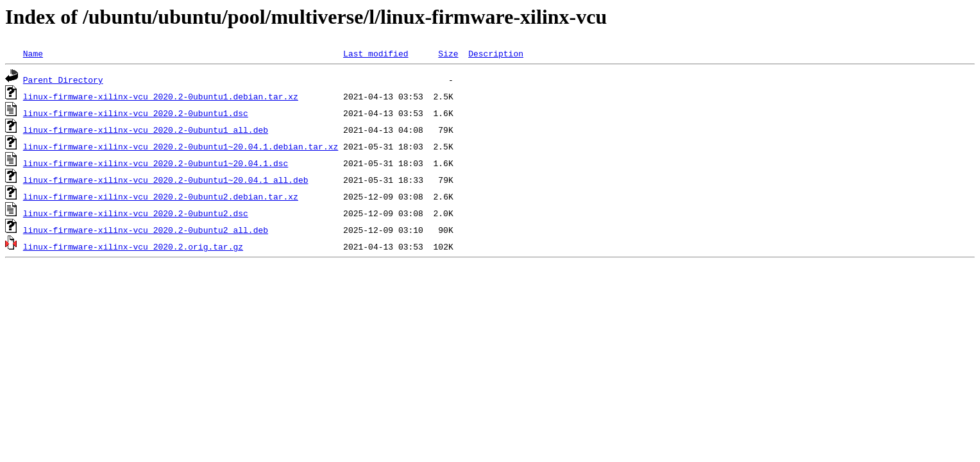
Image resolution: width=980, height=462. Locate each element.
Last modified (376, 53)
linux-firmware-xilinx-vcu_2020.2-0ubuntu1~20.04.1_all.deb (166, 180)
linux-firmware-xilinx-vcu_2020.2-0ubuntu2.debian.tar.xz (161, 196)
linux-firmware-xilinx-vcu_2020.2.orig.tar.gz (133, 246)
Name (33, 53)
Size (448, 53)
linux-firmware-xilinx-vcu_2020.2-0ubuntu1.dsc (136, 113)
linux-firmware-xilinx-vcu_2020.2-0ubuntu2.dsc (136, 213)
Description (496, 53)
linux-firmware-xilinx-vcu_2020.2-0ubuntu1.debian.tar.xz (161, 96)
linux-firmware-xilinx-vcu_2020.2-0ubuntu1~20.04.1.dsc (156, 163)
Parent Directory (63, 80)
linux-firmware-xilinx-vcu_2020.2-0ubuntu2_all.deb (146, 230)
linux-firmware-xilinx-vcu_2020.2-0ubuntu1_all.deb (146, 130)
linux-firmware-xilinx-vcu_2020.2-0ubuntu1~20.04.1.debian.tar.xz (181, 146)
